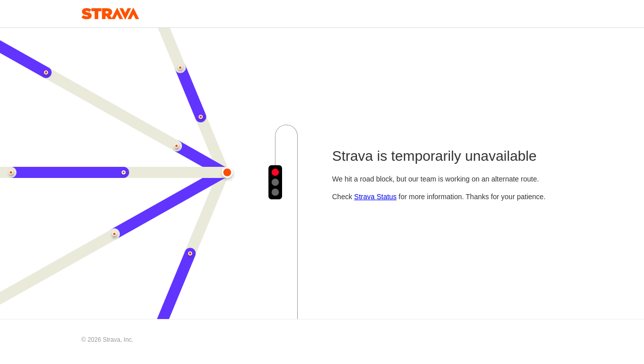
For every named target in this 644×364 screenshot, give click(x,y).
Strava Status (376, 197)
